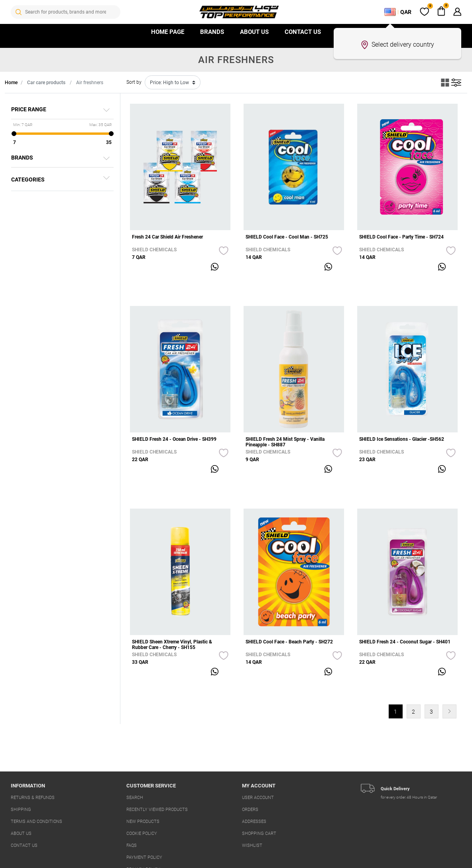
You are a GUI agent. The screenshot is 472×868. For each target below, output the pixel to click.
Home (11, 83)
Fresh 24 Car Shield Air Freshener (167, 237)
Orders (250, 810)
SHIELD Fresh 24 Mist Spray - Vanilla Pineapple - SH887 (285, 442)
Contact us (303, 32)
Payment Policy (144, 857)
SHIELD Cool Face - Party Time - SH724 (401, 237)
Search (135, 798)
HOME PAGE (168, 32)
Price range (29, 109)
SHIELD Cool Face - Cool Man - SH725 (287, 237)
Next (449, 711)
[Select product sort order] (173, 82)
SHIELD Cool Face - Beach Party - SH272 (289, 642)
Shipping (21, 810)
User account (258, 798)
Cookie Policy (142, 833)
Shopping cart (259, 833)
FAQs (132, 845)
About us (21, 833)
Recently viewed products (157, 810)
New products (143, 822)
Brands (212, 32)
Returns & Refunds (33, 798)
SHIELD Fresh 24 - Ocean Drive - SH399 (174, 439)
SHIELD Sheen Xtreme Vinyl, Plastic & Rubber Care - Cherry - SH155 (172, 645)
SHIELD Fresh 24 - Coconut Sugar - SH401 (405, 642)
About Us (254, 32)
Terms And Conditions (36, 822)
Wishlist (252, 845)
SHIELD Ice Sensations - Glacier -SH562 (402, 439)
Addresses (254, 822)
